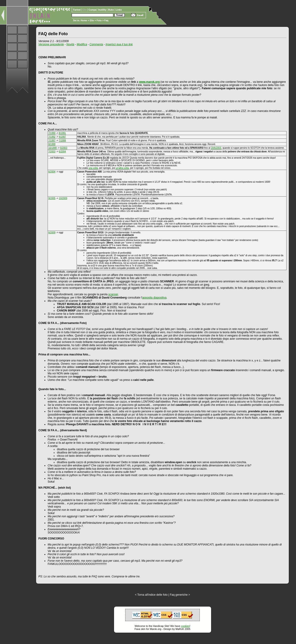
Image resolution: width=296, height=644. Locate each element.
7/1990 (52, 133)
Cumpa (93, 10)
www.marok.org (149, 82)
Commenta (96, 44)
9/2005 (52, 198)
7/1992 (52, 137)
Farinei (77, 10)
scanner (113, 294)
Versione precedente (51, 44)
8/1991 (62, 133)
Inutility (102, 10)
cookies (185, 626)
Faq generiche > (180, 595)
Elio (92, 20)
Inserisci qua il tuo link (119, 44)
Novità (70, 44)
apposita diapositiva (154, 298)
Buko (111, 10)
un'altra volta (122, 168)
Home (84, 20)
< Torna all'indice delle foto (151, 595)
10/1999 (52, 148)
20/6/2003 (216, 148)
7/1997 (52, 140)
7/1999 (62, 140)
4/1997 (62, 137)
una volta (93, 168)
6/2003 (64, 148)
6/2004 (62, 152)
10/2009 (63, 198)
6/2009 (52, 233)
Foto (99, 20)
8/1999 (52, 144)
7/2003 (52, 152)
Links (119, 10)
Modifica (82, 44)
